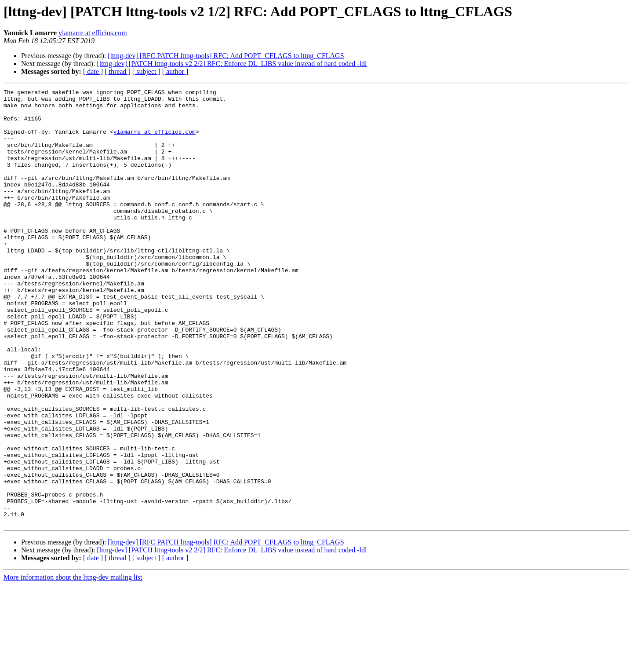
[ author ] (175, 71)
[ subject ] (146, 71)
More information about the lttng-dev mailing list (73, 664)
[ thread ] (118, 71)
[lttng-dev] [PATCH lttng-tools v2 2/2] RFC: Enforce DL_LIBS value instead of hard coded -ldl (232, 64)
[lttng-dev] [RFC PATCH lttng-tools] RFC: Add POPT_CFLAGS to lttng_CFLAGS (226, 56)
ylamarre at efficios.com (93, 33)
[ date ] (93, 71)
